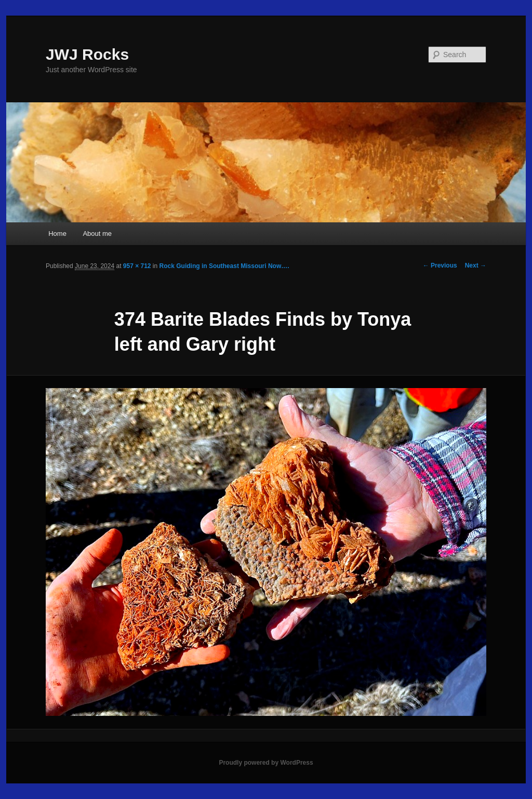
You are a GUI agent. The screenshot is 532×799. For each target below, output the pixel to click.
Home (57, 234)
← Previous (440, 265)
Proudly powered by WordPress (266, 763)
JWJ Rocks (87, 54)
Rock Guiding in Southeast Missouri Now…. (224, 266)
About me (97, 234)
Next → (476, 265)
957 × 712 (137, 266)
